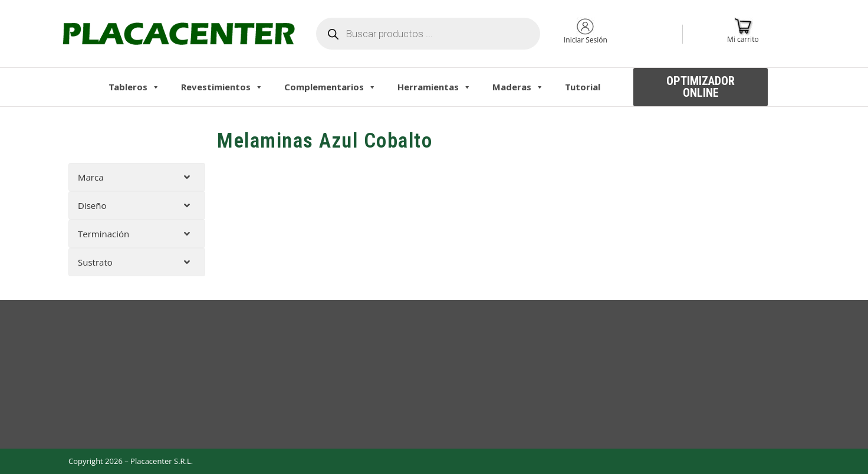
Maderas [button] (518, 87)
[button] (701, 87)
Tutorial (583, 87)
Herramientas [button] (434, 87)
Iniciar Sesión (586, 40)
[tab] (137, 177)
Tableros (134, 87)
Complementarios (330, 87)
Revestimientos (222, 87)
